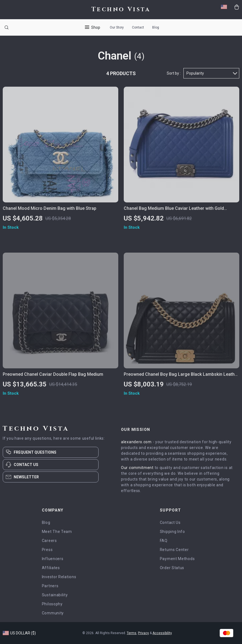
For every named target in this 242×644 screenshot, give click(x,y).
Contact (138, 27)
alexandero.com (136, 442)
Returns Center (174, 550)
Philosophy (52, 604)
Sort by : (174, 73)
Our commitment (137, 468)
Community (53, 613)
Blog (156, 27)
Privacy (143, 633)
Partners (50, 586)
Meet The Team (57, 532)
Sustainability (55, 595)
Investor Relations (59, 577)
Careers (49, 541)
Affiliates (51, 568)
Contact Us (170, 522)
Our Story (117, 27)
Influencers (53, 559)
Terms (132, 633)
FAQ (164, 541)
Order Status (172, 568)
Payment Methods (177, 559)
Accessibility (162, 633)
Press (47, 550)
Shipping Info (172, 532)
